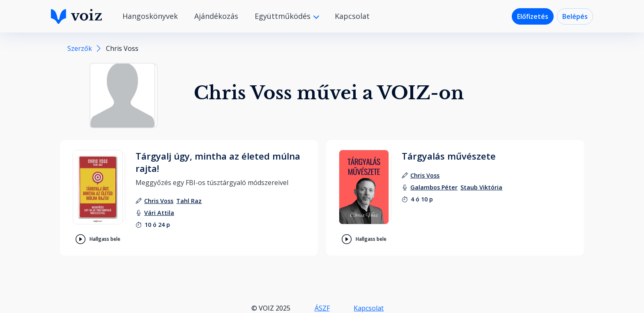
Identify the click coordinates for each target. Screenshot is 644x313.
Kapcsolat (352, 16)
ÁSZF (322, 308)
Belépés (575, 16)
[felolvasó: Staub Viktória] (481, 187)
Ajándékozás (216, 16)
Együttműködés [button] (284, 16)
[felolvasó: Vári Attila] (159, 213)
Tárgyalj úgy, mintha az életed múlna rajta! (218, 162)
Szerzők (80, 48)
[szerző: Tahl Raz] (189, 201)
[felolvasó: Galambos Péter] (434, 187)
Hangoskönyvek (150, 16)
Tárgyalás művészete (449, 156)
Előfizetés (533, 16)
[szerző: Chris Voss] (159, 201)
